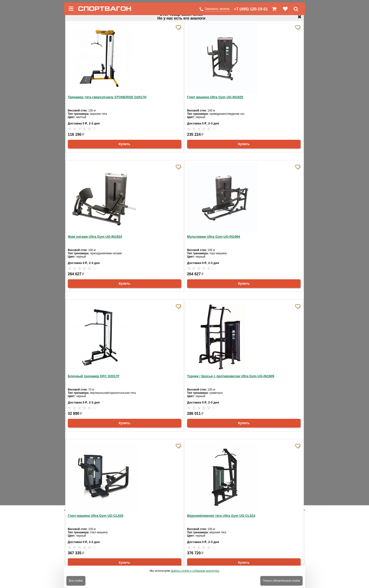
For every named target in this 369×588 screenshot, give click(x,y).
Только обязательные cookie (281, 581)
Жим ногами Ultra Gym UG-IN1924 (95, 237)
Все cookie (76, 581)
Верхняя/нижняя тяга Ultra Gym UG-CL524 (221, 516)
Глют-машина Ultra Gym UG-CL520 (96, 516)
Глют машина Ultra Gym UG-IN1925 (215, 97)
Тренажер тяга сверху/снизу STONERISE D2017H (107, 97)
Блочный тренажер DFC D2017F (94, 376)
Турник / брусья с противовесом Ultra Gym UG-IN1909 (231, 376)
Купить (125, 144)
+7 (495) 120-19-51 (251, 9)
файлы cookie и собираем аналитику (195, 571)
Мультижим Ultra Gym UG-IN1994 (214, 237)
